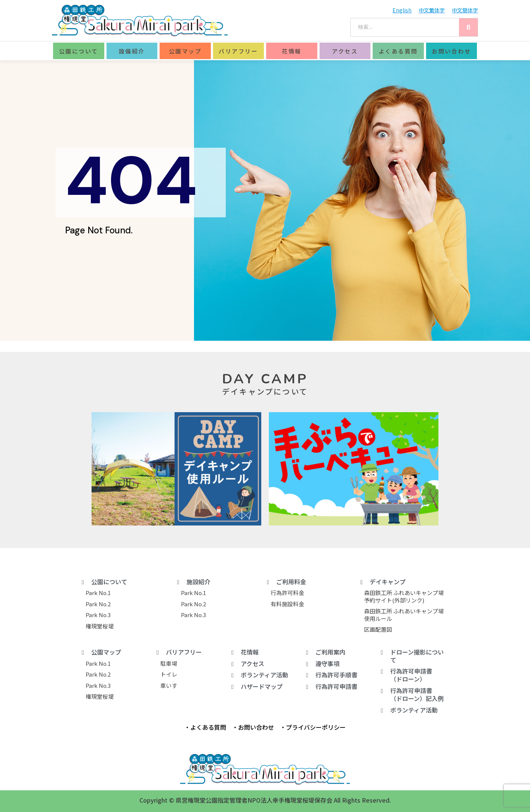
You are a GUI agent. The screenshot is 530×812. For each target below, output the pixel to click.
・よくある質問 (205, 727)
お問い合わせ (451, 51)
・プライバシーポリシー (313, 727)
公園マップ (185, 51)
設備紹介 (132, 51)
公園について (79, 51)
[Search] (468, 27)
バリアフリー (238, 51)
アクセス (345, 51)
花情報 (292, 51)
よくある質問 (398, 51)
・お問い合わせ (253, 727)
